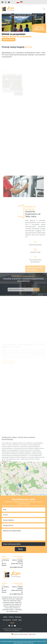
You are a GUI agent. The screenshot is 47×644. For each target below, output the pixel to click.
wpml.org (23, 641)
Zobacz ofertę (8, 40)
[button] (27, 468)
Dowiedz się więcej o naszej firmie (35, 272)
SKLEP (12, 623)
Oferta (5, 617)
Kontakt (15, 620)
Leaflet (35, 495)
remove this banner (29, 643)
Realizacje (18, 617)
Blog (20, 620)
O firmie (11, 617)
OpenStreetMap (43, 495)
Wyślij (34, 290)
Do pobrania (7, 620)
